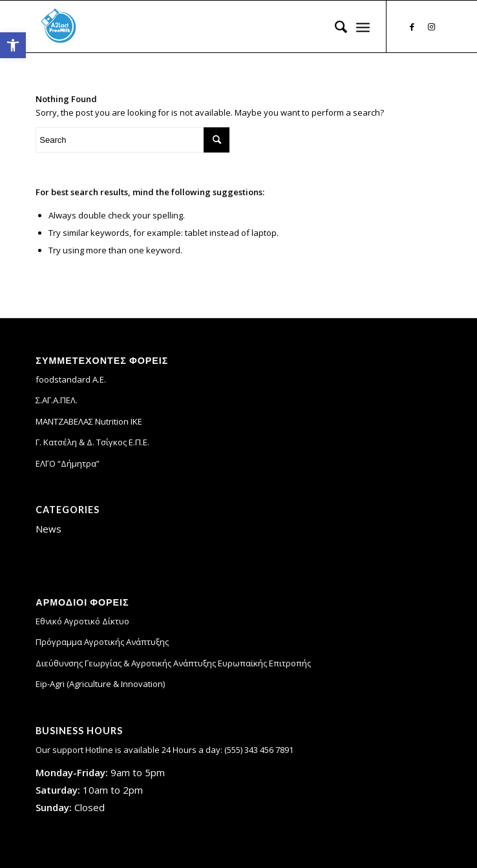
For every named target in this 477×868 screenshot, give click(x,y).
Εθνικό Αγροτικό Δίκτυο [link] (82, 621)
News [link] (48, 529)
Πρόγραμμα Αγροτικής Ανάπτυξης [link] (102, 642)
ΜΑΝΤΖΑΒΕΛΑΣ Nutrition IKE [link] (89, 421)
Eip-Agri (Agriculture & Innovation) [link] (100, 684)
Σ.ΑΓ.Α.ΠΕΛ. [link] (57, 400)
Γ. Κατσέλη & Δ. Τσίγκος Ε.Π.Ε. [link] (92, 442)
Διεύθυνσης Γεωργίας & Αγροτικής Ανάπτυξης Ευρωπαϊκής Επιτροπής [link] (173, 663)
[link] (13, 45)
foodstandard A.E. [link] (71, 379)
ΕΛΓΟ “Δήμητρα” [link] (68, 463)
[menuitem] (334, 26)
